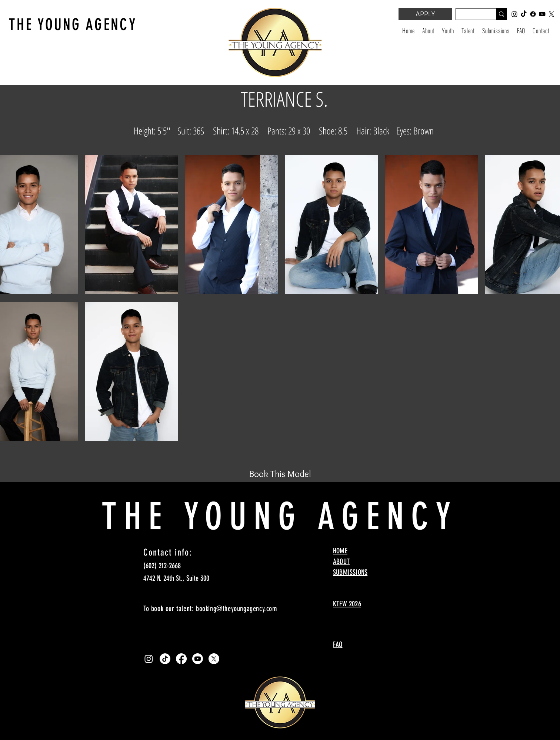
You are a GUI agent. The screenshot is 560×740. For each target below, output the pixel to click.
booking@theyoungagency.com (237, 609)
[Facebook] (181, 659)
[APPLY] (425, 14)
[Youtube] (198, 659)
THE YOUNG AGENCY (73, 25)
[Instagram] (149, 659)
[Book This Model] (280, 474)
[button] (448, 31)
